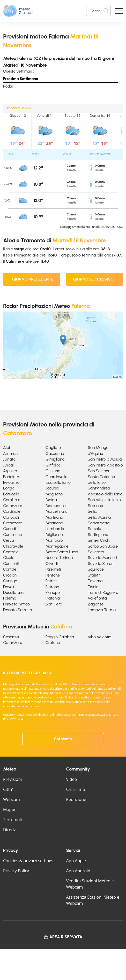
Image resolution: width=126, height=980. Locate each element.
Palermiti (53, 569)
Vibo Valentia (99, 637)
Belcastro (11, 482)
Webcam (12, 799)
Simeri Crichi (99, 540)
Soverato (96, 552)
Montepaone (57, 546)
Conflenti (11, 563)
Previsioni (12, 779)
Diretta (10, 830)
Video (72, 779)
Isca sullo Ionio (58, 482)
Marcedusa (56, 506)
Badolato (11, 477)
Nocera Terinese (60, 558)
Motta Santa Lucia (62, 552)
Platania (53, 598)
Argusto (10, 471)
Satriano (95, 506)
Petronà (52, 587)
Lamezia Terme (102, 610)
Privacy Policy (16, 871)
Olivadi (52, 563)
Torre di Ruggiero (103, 592)
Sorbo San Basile (103, 546)
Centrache (13, 535)
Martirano (54, 517)
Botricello (11, 494)
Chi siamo (63, 739)
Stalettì (94, 575)
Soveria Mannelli (102, 558)
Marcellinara (57, 511)
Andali (9, 465)
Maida (51, 500)
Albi (6, 448)
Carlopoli (11, 517)
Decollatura (13, 592)
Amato (9, 459)
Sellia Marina (99, 517)
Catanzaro (13, 523)
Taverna (95, 581)
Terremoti (13, 820)
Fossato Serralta (18, 610)
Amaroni (11, 453)
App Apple (76, 861)
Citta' (8, 789)
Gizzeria (53, 471)
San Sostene (99, 471)
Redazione (76, 799)
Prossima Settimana (21, 79)
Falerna (10, 598)
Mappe (10, 810)
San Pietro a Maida (105, 459)
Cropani (10, 575)
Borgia (9, 488)
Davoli (9, 587)
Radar (8, 86)
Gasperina (55, 453)
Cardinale (12, 511)
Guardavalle (57, 477)
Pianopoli (53, 592)
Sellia (92, 511)
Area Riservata (66, 937)
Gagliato (53, 448)
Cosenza (11, 637)
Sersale (94, 529)
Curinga (10, 581)
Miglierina (54, 535)
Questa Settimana (19, 71)
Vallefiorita (97, 598)
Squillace (96, 569)
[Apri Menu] (119, 11)
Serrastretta (99, 523)
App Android (78, 871)
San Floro (54, 604)
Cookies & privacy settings (28, 861)
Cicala (9, 558)
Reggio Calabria (60, 637)
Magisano (54, 494)
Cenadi (9, 529)
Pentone (53, 575)
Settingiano (98, 535)
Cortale (10, 569)
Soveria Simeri (101, 563)
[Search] (98, 11)
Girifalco (53, 465)
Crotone (53, 643)
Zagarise (96, 604)
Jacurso (52, 488)
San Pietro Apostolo (105, 465)
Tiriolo (93, 587)
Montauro (54, 540)
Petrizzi (52, 581)
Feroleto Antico (16, 604)
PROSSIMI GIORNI (20, 108)
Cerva (9, 540)
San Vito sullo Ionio (104, 500)
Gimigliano (55, 459)
